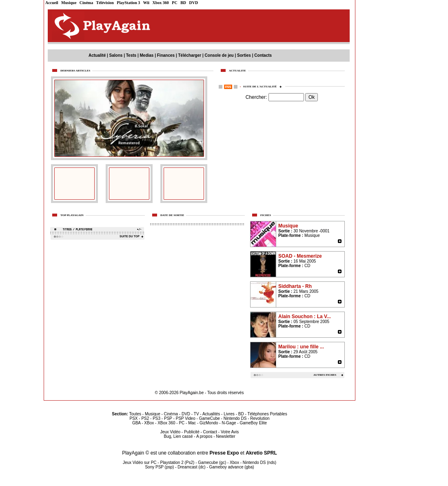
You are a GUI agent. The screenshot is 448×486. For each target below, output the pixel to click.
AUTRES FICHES (325, 375)
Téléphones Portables (267, 414)
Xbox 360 (161, 3)
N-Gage (229, 423)
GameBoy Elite (253, 423)
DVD (194, 3)
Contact (210, 432)
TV (196, 414)
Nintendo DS (235, 418)
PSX (133, 418)
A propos (204, 436)
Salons (116, 55)
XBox (149, 423)
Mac (192, 423)
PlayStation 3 (128, 3)
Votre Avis (230, 432)
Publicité (192, 432)
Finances (166, 55)
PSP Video (186, 418)
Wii (146, 3)
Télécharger (190, 55)
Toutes (135, 414)
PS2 (145, 418)
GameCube (210, 418)
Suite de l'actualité (263, 87)
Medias (147, 55)
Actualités (211, 414)
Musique (69, 3)
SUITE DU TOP (130, 236)
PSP (168, 418)
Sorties (244, 55)
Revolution (260, 418)
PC (174, 3)
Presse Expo (224, 453)
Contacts (263, 55)
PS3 (156, 418)
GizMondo (209, 423)
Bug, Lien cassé (178, 436)
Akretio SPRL (261, 453)
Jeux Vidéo (170, 432)
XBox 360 (166, 423)
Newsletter (225, 436)
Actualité (97, 55)
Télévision (105, 3)
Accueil (52, 3)
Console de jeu (219, 55)
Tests (131, 55)
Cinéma (86, 3)
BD (183, 3)
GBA (136, 423)
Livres (229, 414)
